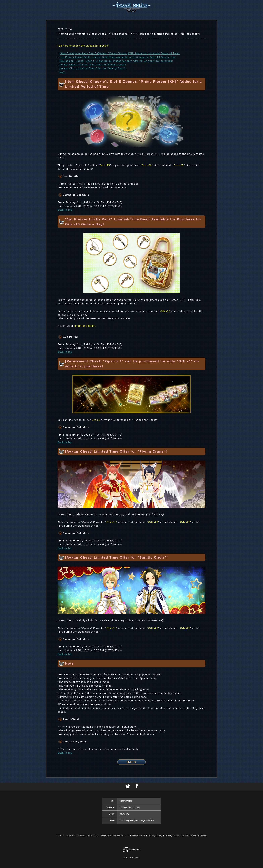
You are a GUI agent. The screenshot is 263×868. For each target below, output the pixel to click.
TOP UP (61, 836)
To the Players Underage (194, 836)
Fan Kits (72, 836)
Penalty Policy (155, 836)
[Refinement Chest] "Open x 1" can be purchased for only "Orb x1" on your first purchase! (116, 61)
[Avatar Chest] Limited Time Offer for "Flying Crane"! (93, 65)
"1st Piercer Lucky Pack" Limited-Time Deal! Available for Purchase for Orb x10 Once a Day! (118, 57)
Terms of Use (139, 836)
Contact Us (92, 836)
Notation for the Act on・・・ (115, 836)
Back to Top (65, 210)
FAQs (81, 836)
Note (62, 72)
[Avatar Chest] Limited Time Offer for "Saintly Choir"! (93, 68)
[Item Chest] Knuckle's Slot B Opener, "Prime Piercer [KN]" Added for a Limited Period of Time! (120, 53)
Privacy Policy (172, 836)
